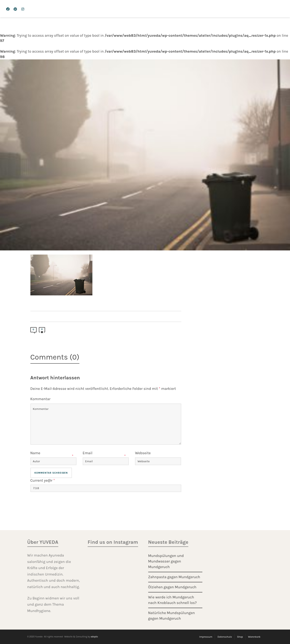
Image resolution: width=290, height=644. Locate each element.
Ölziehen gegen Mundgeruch (172, 587)
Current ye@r (43, 480)
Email (88, 453)
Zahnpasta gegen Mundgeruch (174, 577)
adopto (94, 637)
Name (35, 453)
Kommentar (41, 399)
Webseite (143, 453)
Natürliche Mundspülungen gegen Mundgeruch (172, 616)
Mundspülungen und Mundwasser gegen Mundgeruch (166, 561)
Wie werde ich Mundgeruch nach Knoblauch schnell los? (172, 600)
